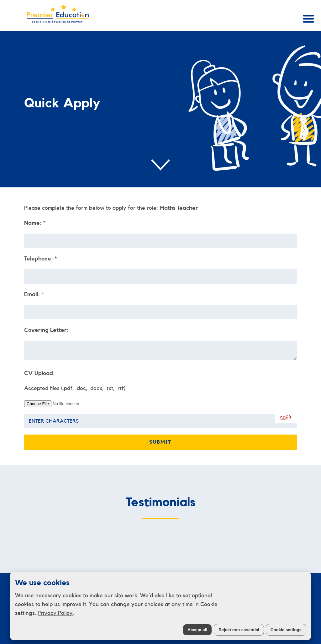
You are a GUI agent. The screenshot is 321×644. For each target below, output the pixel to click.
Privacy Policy (55, 613)
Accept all (197, 630)
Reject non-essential (239, 630)
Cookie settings (286, 630)
